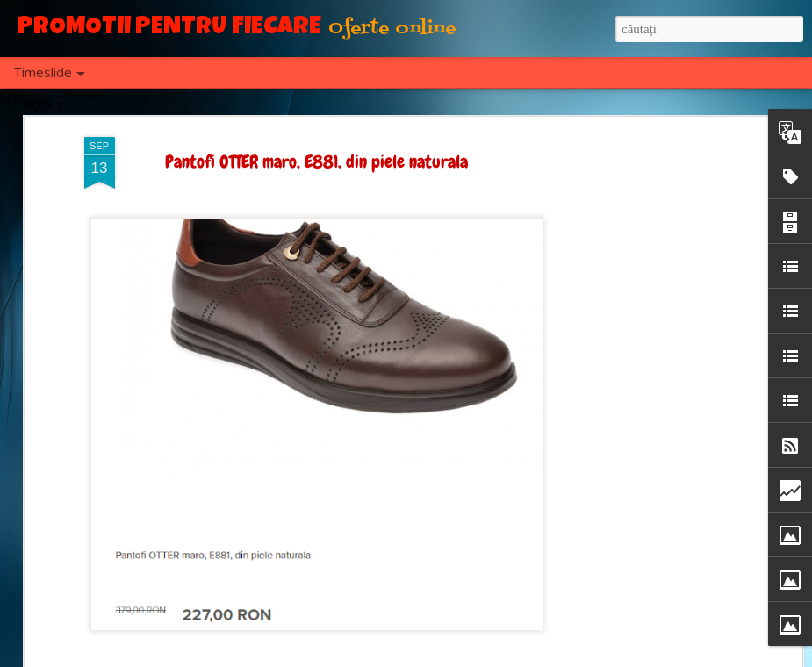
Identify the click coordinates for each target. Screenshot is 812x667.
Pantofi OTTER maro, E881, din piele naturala (316, 161)
